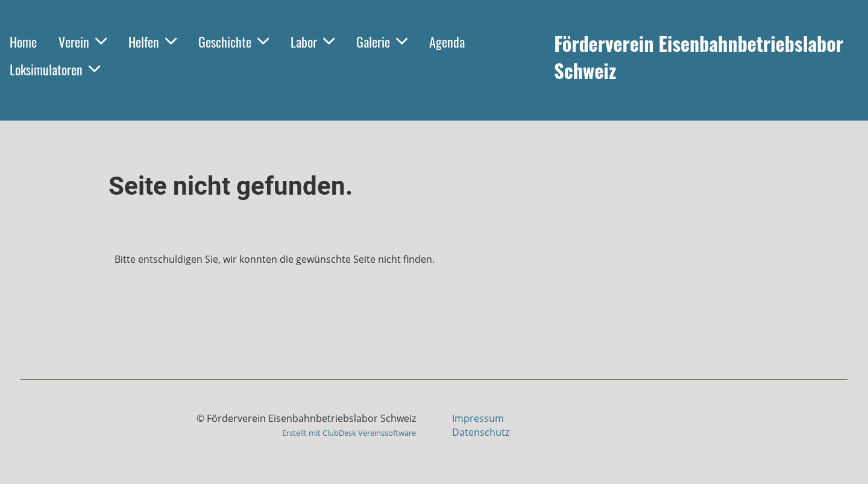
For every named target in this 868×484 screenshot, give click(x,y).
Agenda (447, 42)
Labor (313, 42)
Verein (83, 42)
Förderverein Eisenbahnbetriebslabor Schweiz (699, 57)
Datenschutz (481, 432)
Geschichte (234, 42)
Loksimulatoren (55, 69)
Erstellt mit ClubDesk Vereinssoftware (349, 433)
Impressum (478, 418)
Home (23, 42)
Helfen (153, 42)
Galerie (382, 42)
